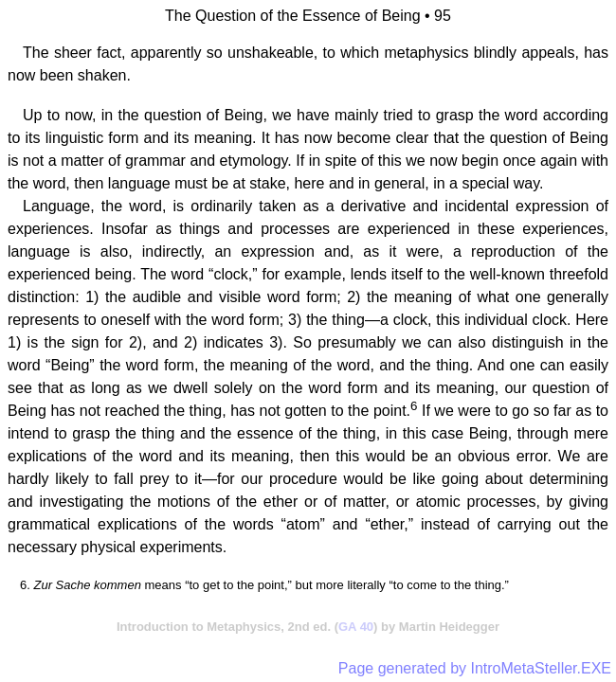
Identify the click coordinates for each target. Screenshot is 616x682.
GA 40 (356, 627)
